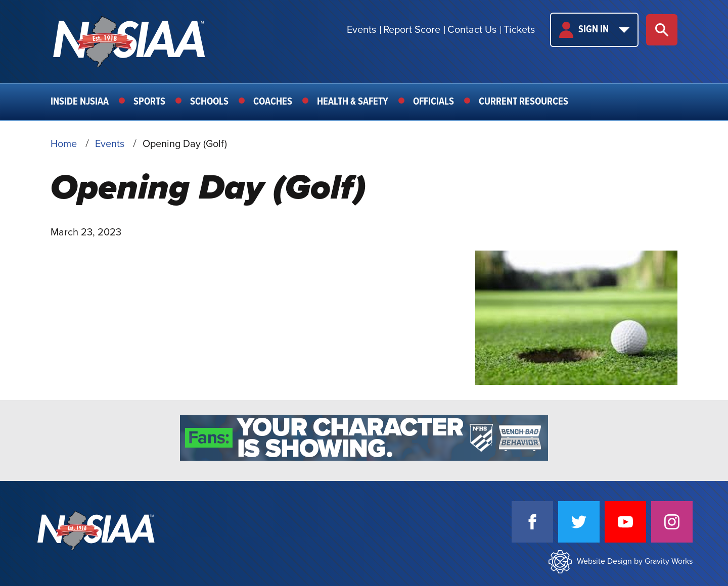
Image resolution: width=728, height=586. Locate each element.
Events (361, 30)
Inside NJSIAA (80, 102)
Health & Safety (353, 102)
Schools (209, 102)
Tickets (519, 30)
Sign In (594, 30)
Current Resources (524, 102)
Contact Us (472, 30)
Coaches (273, 102)
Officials (434, 102)
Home (64, 144)
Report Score (412, 30)
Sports (149, 102)
